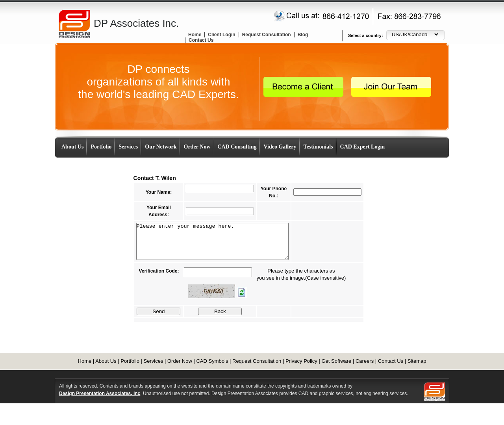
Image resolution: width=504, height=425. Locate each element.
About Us (72, 147)
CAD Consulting (237, 147)
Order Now (197, 147)
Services (128, 147)
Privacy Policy (301, 361)
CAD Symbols (212, 361)
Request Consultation (267, 35)
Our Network (161, 147)
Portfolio (101, 147)
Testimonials (318, 147)
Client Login (221, 35)
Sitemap (417, 361)
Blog (303, 35)
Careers (365, 361)
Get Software (336, 361)
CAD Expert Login (363, 147)
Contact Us (201, 40)
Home (195, 35)
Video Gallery (280, 147)
